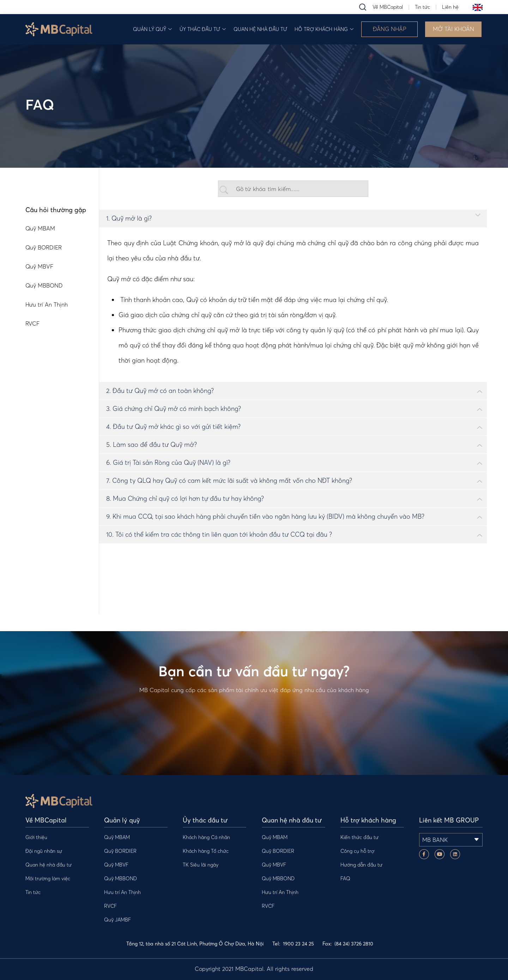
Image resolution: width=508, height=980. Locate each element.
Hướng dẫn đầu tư (361, 865)
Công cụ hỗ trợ (357, 851)
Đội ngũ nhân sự (44, 851)
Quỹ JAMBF (117, 920)
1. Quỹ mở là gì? (129, 218)
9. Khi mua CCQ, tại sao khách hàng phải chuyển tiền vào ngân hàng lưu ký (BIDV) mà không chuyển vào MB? (265, 516)
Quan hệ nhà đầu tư (260, 29)
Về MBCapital (388, 7)
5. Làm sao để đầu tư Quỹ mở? (152, 445)
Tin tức (422, 7)
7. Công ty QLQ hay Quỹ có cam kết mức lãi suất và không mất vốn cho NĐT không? (229, 480)
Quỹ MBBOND (120, 879)
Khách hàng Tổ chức (206, 851)
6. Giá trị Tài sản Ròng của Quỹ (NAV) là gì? (168, 463)
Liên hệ (450, 7)
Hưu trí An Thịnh (122, 892)
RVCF (110, 906)
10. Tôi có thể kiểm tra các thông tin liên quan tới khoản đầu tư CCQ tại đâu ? (219, 534)
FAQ (345, 879)
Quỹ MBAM (117, 837)
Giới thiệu (36, 837)
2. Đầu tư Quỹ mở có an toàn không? (160, 391)
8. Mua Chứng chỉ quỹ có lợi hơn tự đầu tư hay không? (185, 498)
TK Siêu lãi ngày (201, 865)
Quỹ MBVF (116, 865)
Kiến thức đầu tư (359, 837)
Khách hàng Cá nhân (206, 837)
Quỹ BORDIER (120, 851)
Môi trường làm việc (48, 879)
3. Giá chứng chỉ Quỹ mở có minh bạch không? (174, 409)
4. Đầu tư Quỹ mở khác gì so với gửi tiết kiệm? (173, 427)
